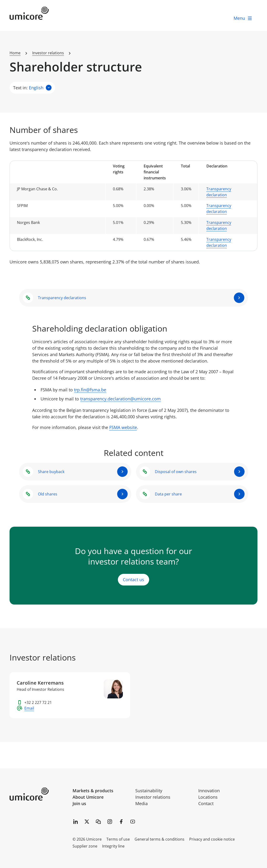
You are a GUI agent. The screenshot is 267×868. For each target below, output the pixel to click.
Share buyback (51, 472)
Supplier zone (85, 846)
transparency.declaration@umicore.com (120, 399)
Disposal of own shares (176, 472)
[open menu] (243, 18)
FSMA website (123, 428)
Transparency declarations (62, 298)
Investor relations (153, 797)
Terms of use (118, 839)
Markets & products (93, 791)
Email (29, 708)
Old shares (48, 494)
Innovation (209, 791)
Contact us (133, 580)
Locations (208, 797)
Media (141, 803)
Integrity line (113, 846)
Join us (79, 803)
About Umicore (88, 797)
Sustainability (149, 791)
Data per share (168, 494)
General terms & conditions (160, 839)
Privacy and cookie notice (212, 839)
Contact (206, 803)
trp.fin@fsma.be (90, 390)
